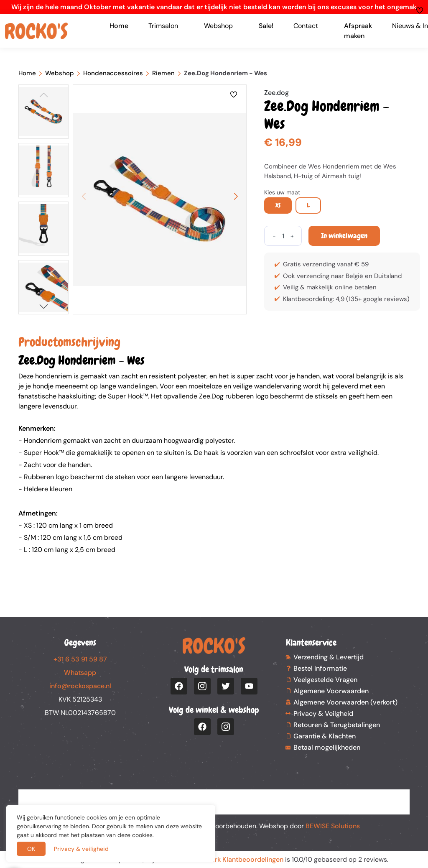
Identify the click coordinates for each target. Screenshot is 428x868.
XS (278, 205)
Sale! (266, 26)
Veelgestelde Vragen (325, 680)
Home (119, 26)
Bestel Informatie (320, 668)
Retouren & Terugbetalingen (337, 725)
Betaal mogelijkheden (327, 747)
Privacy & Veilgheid (323, 714)
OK (31, 849)
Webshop (60, 73)
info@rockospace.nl (80, 686)
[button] (43, 306)
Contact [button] (306, 26)
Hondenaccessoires (113, 73)
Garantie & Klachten (325, 736)
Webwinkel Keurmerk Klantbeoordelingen (220, 859)
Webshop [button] (218, 26)
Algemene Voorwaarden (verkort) (345, 702)
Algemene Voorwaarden (331, 691)
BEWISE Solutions (333, 826)
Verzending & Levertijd (329, 657)
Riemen (163, 73)
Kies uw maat (282, 192)
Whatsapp (80, 673)
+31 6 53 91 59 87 (80, 659)
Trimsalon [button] (163, 26)
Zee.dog (276, 93)
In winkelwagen (344, 236)
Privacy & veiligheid (81, 849)
